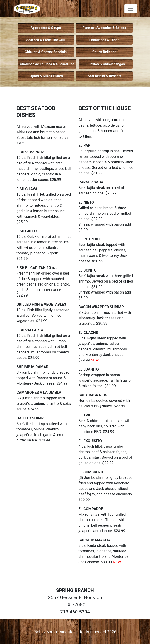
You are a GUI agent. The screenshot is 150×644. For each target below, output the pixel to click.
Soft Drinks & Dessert (104, 76)
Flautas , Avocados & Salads (104, 28)
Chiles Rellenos (104, 52)
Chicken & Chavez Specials (46, 52)
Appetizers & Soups (46, 28)
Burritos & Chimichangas (106, 64)
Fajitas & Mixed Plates (46, 76)
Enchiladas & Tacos (104, 40)
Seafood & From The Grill (46, 40)
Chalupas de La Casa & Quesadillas (47, 64)
